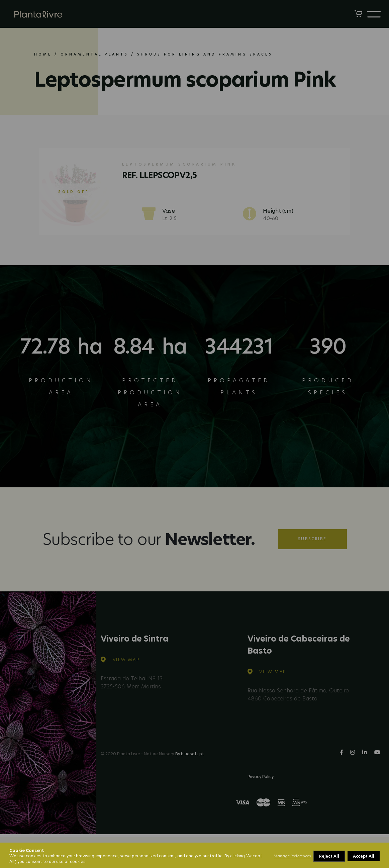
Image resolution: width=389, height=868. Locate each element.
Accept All (364, 856)
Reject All (329, 856)
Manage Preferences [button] (292, 856)
